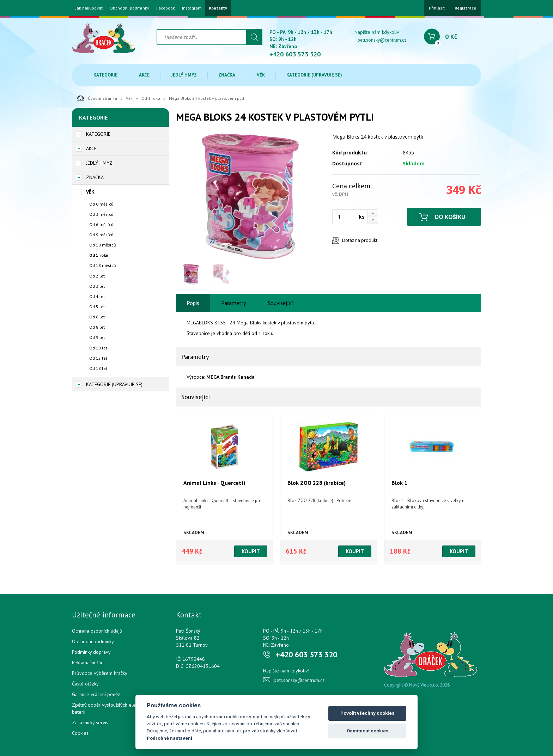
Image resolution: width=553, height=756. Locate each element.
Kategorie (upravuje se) (314, 75)
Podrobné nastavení (169, 738)
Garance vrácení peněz (96, 694)
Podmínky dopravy (91, 652)
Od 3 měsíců (101, 214)
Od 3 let (97, 286)
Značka (227, 75)
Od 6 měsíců (101, 224)
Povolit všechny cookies (367, 713)
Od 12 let (98, 358)
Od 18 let (98, 368)
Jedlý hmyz (184, 75)
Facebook (166, 8)
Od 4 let (97, 296)
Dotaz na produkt (360, 240)
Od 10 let (98, 348)
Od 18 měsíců (102, 265)
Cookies (80, 733)
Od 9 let (97, 337)
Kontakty (218, 8)
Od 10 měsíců (102, 245)
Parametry (233, 303)
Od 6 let (97, 317)
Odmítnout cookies (367, 731)
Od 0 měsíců (101, 204)
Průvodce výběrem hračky (100, 673)
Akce (144, 75)
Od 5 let (97, 307)
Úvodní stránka (97, 98)
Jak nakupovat (89, 8)
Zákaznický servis (90, 723)
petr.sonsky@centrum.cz (382, 40)
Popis (193, 303)
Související (280, 303)
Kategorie (105, 75)
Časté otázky (85, 684)
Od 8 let (97, 327)
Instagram (192, 8)
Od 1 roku (151, 98)
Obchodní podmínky (129, 8)
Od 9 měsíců (101, 235)
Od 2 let (97, 276)
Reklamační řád (88, 663)
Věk (261, 75)
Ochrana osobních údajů (97, 631)
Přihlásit (437, 8)
